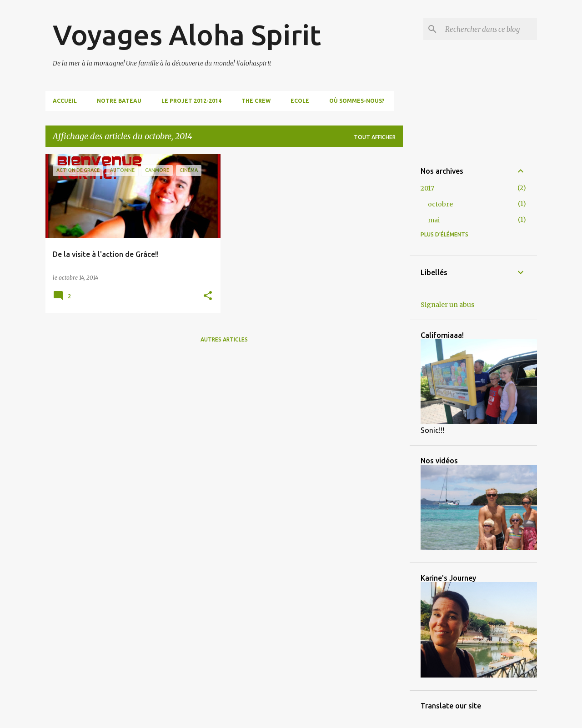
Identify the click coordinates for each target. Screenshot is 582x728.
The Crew (256, 101)
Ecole (300, 101)
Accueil (65, 101)
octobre (440, 204)
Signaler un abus (447, 305)
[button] (208, 296)
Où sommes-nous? (357, 101)
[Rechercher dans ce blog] (489, 29)
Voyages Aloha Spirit (187, 35)
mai (434, 220)
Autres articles (224, 339)
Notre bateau (119, 101)
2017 (427, 188)
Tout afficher (375, 137)
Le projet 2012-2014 (191, 101)
